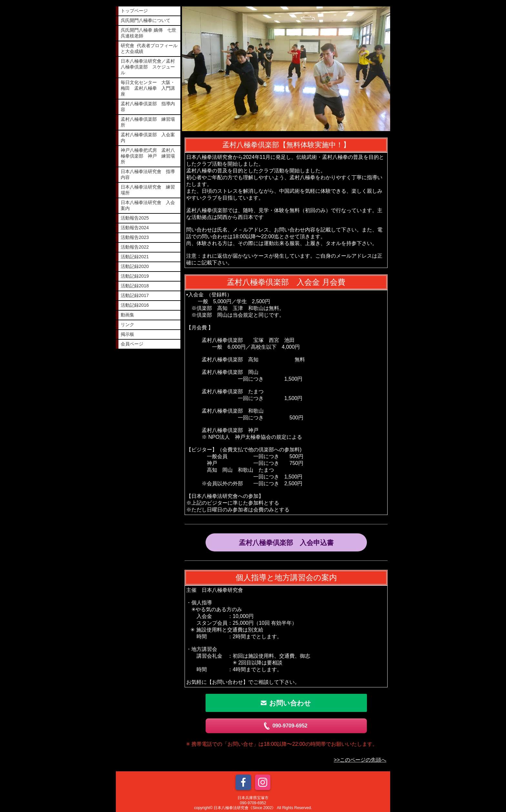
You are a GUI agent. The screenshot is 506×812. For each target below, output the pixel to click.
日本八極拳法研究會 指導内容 (148, 174)
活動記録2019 (135, 276)
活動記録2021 (135, 257)
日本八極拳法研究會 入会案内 (148, 205)
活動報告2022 (135, 247)
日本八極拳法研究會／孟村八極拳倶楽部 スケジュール (148, 67)
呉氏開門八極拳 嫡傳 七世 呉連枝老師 (151, 33)
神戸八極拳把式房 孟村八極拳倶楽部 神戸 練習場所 (148, 156)
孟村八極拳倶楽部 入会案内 (148, 138)
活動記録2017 (135, 295)
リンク (127, 324)
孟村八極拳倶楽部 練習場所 (148, 122)
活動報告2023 (135, 237)
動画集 (127, 315)
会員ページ (132, 344)
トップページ (134, 11)
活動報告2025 (135, 218)
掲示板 (127, 334)
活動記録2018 (135, 286)
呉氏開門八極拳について (146, 20)
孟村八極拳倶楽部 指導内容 (148, 107)
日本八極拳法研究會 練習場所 (148, 190)
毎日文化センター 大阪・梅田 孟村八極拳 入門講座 (148, 88)
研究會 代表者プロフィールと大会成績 (149, 48)
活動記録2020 (135, 266)
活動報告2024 (135, 228)
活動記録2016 (135, 305)
